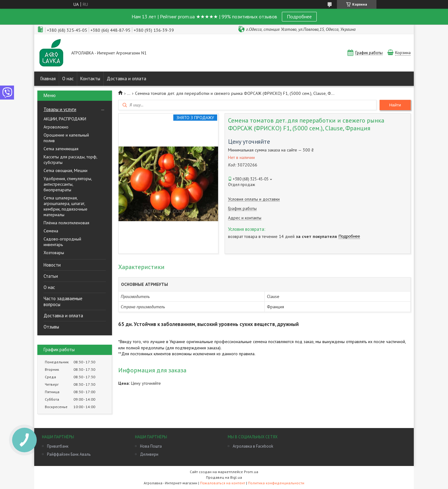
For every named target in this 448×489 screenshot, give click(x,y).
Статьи (51, 276)
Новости (52, 265)
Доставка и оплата (126, 79)
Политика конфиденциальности (276, 483)
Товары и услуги (60, 109)
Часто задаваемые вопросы (63, 301)
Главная (48, 79)
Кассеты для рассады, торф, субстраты (70, 160)
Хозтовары (54, 253)
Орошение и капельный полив (66, 138)
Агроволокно (56, 127)
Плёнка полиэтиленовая (66, 223)
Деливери (149, 454)
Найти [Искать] (395, 105)
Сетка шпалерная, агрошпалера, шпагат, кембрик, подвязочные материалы (65, 206)
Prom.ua (251, 472)
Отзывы (51, 327)
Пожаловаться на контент (223, 483)
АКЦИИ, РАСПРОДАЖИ (65, 119)
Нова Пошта (151, 446)
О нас (68, 79)
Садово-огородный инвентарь (62, 242)
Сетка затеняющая (61, 149)
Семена (51, 231)
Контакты (90, 79)
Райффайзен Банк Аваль (69, 454)
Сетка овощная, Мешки (65, 170)
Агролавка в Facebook (253, 446)
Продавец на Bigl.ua (224, 477)
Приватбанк (58, 446)
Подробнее (299, 16)
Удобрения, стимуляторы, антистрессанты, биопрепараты (68, 184)
